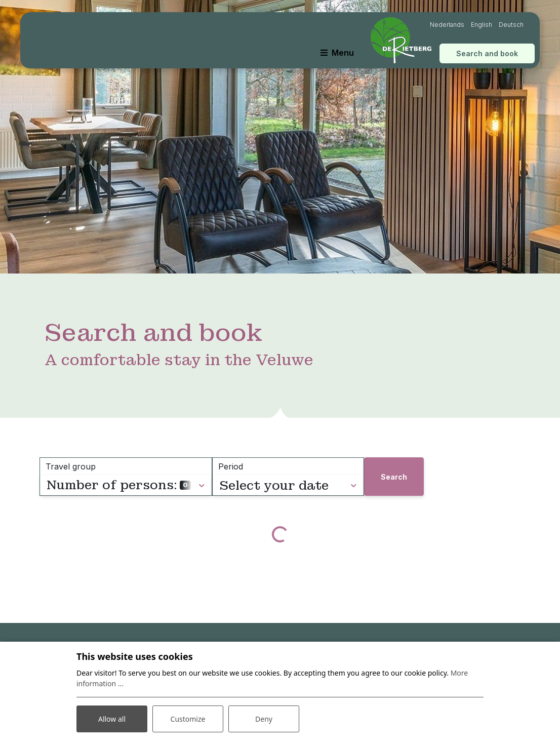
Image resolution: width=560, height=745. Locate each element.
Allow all (112, 719)
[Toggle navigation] (337, 53)
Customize (188, 719)
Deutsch (511, 25)
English (482, 25)
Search (394, 477)
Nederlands (447, 25)
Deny (264, 719)
